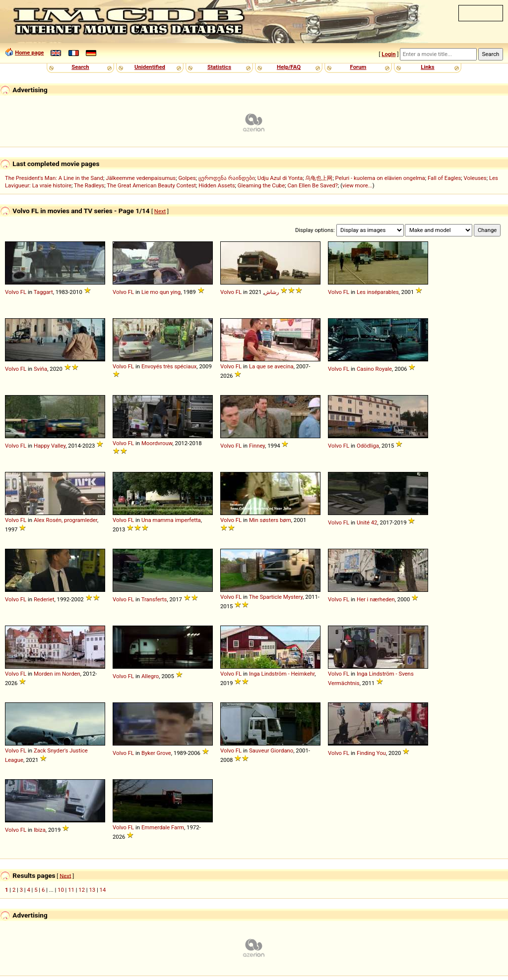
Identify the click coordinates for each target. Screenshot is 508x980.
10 (61, 890)
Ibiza (40, 830)
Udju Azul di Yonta (280, 178)
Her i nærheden (376, 599)
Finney (257, 446)
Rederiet (44, 599)
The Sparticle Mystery (276, 597)
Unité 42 (367, 522)
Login (388, 54)
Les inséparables (378, 292)
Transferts (154, 599)
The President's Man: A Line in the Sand (54, 178)
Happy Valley (50, 446)
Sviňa (40, 369)
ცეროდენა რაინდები (227, 178)
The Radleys (89, 185)
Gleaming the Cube (261, 185)
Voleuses (475, 178)
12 (82, 890)
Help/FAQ (289, 67)
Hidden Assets (217, 185)
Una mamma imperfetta (171, 520)
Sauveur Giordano (271, 750)
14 (103, 890)
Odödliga (368, 446)
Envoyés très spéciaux (169, 366)
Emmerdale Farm (163, 827)
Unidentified (150, 67)
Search (80, 67)
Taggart (43, 292)
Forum (358, 67)
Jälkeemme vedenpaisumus (141, 178)
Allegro (150, 676)
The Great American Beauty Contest (151, 185)
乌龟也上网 (319, 178)
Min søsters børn (270, 520)
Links (427, 67)
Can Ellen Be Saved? (312, 185)
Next (160, 211)
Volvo (12, 292)
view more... (357, 185)
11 (71, 890)
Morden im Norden (57, 674)
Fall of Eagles (444, 178)
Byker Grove (156, 753)
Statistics (219, 67)
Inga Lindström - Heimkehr (282, 674)
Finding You (371, 753)
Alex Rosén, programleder (65, 520)
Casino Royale (374, 369)
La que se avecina (271, 366)
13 (92, 890)
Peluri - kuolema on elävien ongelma (380, 178)
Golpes (187, 178)
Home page (29, 53)
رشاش (271, 292)
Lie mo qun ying (161, 292)
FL (23, 292)
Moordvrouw (157, 443)
